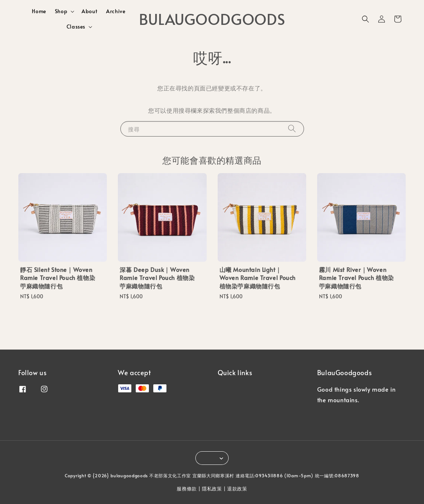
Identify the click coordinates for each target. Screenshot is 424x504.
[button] (365, 19)
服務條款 (187, 489)
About (89, 11)
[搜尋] (292, 129)
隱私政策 (212, 489)
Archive (116, 11)
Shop (61, 11)
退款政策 (237, 489)
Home (39, 11)
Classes (76, 27)
